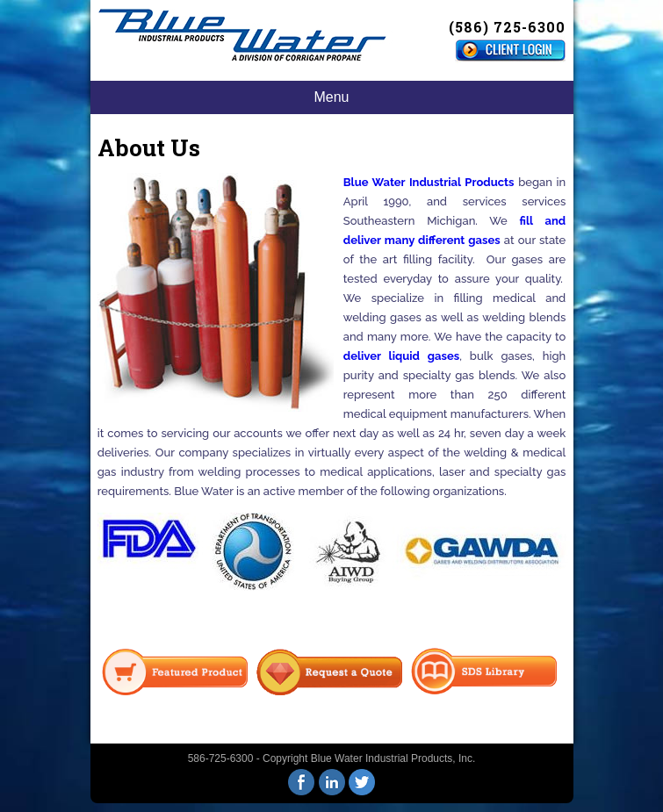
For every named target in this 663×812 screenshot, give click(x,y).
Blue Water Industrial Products (429, 182)
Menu (331, 97)
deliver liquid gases (401, 356)
